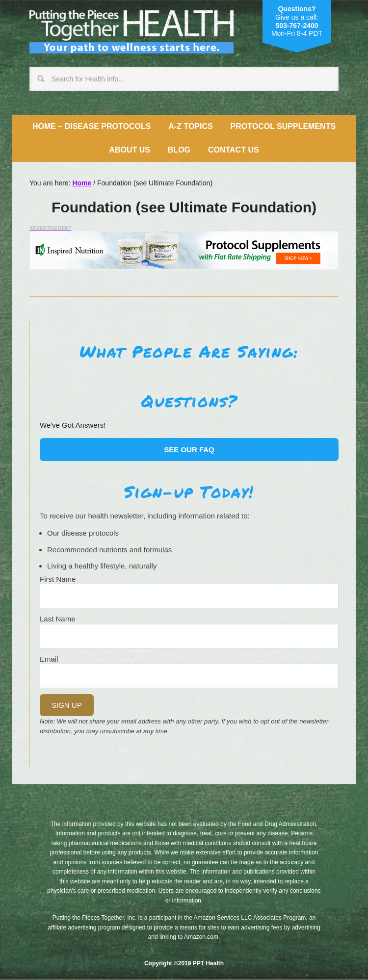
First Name (58, 579)
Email (49, 659)
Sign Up (67, 705)
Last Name (58, 619)
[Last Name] (189, 636)
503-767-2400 (297, 26)
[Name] (189, 596)
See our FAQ (189, 450)
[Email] (189, 676)
